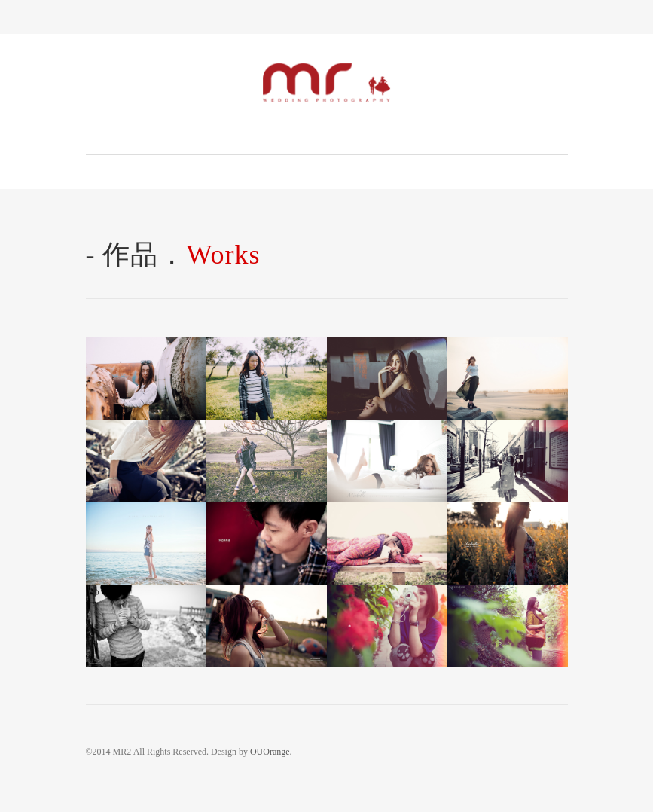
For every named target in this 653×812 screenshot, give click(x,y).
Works (224, 255)
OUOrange (270, 752)
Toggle (326, 17)
